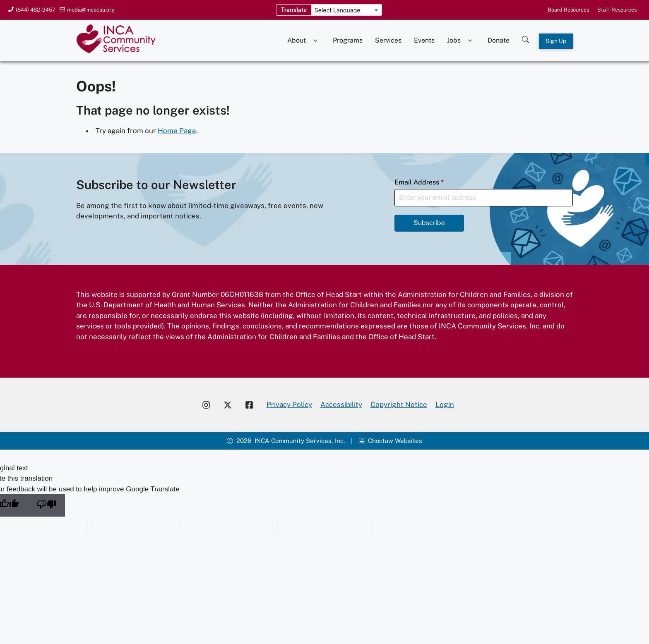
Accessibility (341, 405)
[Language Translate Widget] (347, 10)
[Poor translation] (46, 505)
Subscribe (429, 223)
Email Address (419, 182)
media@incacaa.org (91, 10)
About (304, 41)
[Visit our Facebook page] (252, 405)
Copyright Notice (399, 405)
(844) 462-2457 (36, 10)
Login (445, 405)
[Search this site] (525, 37)
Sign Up (556, 41)
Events (424, 40)
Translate (294, 10)
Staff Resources (617, 10)
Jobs (461, 41)
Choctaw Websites (395, 441)
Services (388, 40)
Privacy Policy (289, 405)
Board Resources (568, 10)
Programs (348, 40)
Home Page (177, 131)
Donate (499, 40)
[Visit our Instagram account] (206, 405)
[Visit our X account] (228, 405)
